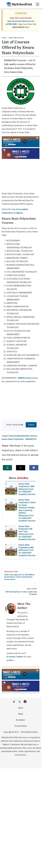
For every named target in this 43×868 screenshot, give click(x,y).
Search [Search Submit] (31, 425)
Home (21, 708)
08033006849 (19, 27)
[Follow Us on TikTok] (14, 702)
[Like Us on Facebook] (25, 702)
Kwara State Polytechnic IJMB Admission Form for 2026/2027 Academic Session (27, 489)
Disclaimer (21, 720)
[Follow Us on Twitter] (20, 702)
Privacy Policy (21, 726)
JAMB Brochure (24, 378)
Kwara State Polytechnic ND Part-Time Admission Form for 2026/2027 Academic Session (27, 533)
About (21, 714)
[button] (7, 468)
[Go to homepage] (18, 4)
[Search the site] (15, 425)
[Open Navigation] (38, 4)
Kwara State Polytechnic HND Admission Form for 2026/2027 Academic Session (27, 550)
